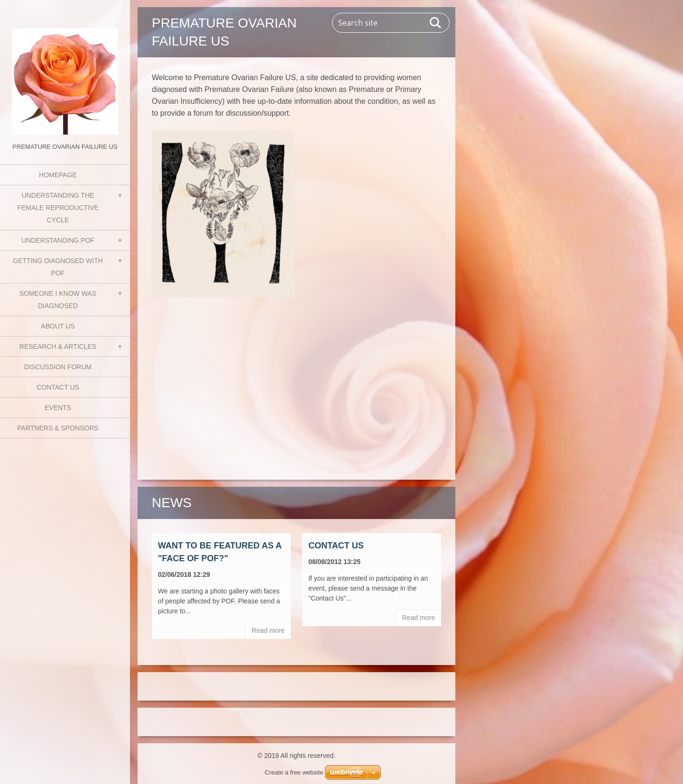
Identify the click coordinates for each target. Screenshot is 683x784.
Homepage (58, 175)
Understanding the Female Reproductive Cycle (58, 208)
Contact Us (58, 387)
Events (58, 408)
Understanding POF (58, 240)
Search (436, 23)
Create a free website (294, 772)
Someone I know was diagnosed (58, 300)
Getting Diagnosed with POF (58, 267)
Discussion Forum (58, 367)
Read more (268, 630)
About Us (58, 326)
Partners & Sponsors (58, 428)
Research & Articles (58, 346)
